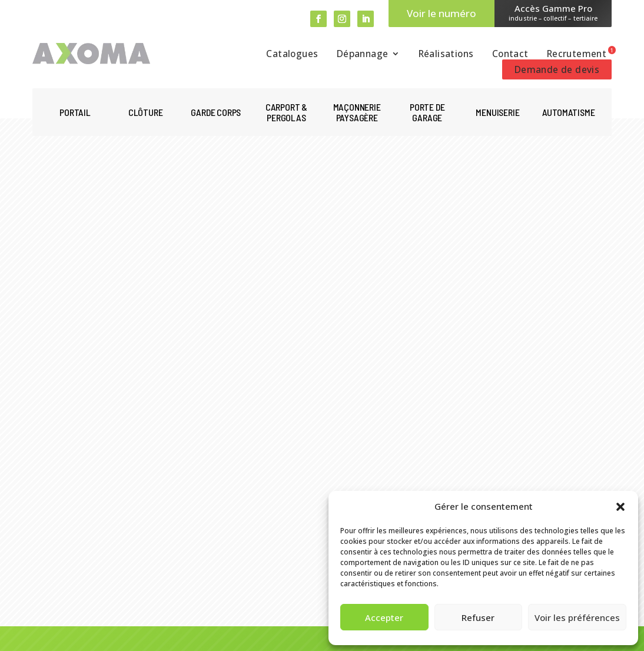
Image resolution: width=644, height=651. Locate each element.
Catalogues (292, 55)
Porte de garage (427, 112)
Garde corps (216, 112)
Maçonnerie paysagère (357, 112)
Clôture (146, 112)
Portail (75, 112)
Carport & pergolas (286, 112)
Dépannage (363, 55)
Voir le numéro (441, 13)
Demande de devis (557, 69)
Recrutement (577, 55)
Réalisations (446, 55)
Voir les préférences (577, 617)
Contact (510, 55)
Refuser (478, 617)
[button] (620, 507)
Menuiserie (497, 112)
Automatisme (569, 112)
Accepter (384, 617)
